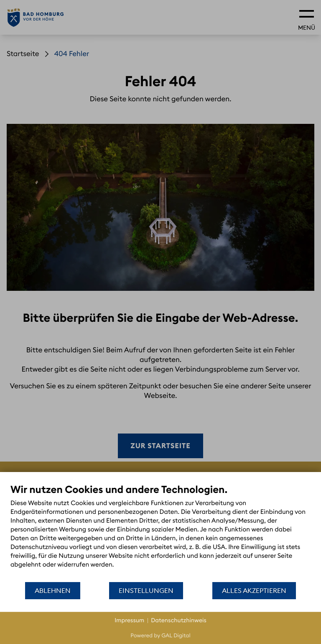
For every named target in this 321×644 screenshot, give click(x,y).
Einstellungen (146, 590)
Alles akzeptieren (254, 590)
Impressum (129, 620)
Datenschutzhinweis (179, 620)
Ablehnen (53, 590)
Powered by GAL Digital (160, 636)
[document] (160, 532)
